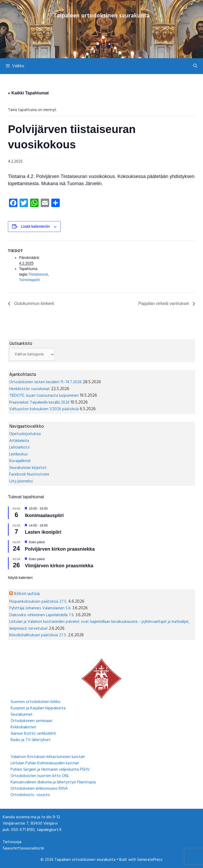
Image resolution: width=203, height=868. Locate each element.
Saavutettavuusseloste (23, 848)
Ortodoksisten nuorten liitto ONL (40, 776)
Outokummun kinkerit (34, 303)
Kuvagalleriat (20, 461)
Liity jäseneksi (21, 481)
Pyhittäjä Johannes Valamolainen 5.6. (40, 608)
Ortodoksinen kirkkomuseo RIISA (39, 789)
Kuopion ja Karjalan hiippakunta (38, 708)
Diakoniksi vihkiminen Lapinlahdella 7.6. (42, 615)
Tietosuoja (12, 842)
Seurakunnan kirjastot (28, 468)
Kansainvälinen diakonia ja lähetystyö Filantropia (53, 782)
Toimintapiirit (29, 280)
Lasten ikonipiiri (43, 532)
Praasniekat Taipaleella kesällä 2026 (39, 403)
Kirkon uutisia (27, 594)
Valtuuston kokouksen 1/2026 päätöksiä (44, 409)
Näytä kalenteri (20, 578)
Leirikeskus (19, 454)
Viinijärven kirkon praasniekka (59, 566)
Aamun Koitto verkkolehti (33, 734)
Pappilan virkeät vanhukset (164, 303)
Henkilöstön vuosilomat (30, 389)
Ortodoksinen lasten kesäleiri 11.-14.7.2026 (45, 382)
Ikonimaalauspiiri (44, 515)
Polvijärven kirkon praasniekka (60, 549)
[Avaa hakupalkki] (195, 66)
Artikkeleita (19, 441)
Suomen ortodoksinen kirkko (36, 702)
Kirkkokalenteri (23, 727)
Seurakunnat (22, 715)
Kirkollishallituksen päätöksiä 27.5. (38, 635)
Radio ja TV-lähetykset (31, 740)
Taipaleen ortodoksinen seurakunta (102, 16)
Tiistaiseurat (38, 274)
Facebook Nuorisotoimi (29, 474)
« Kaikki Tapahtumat (28, 93)
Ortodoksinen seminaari (31, 721)
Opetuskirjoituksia (25, 434)
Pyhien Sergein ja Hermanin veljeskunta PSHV (50, 770)
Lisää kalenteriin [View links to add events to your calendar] (35, 226)
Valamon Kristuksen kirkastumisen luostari (48, 757)
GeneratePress (150, 860)
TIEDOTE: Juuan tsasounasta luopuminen (44, 396)
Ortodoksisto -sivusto (30, 795)
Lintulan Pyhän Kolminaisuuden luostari (45, 763)
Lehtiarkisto (20, 447)
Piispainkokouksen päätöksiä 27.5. (38, 602)
